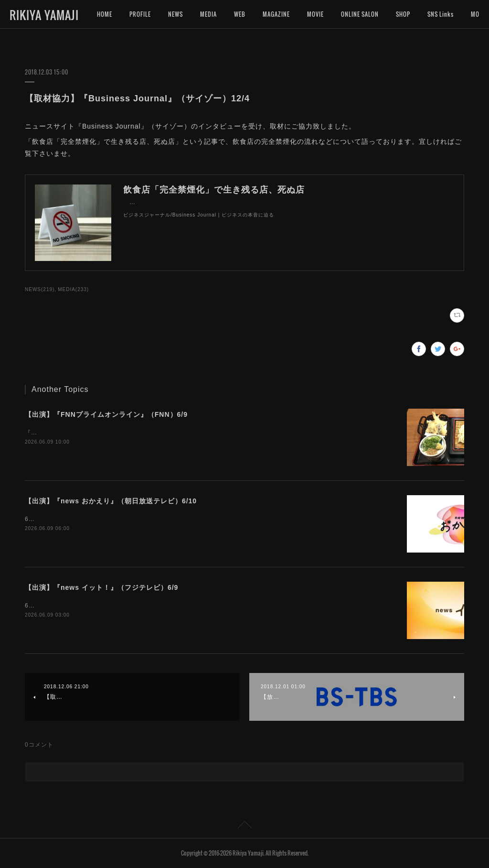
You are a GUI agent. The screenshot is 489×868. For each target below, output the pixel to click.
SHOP (403, 14)
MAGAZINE (276, 14)
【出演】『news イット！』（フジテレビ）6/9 (101, 587)
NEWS (175, 14)
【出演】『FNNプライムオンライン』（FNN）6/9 (106, 414)
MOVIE (315, 14)
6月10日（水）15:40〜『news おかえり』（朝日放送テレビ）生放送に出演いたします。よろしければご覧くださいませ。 (196, 519)
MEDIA (208, 14)
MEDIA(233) (73, 289)
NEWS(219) (40, 289)
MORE (435, 14)
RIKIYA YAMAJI (44, 15)
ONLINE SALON (360, 14)
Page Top (244, 826)
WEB (240, 14)
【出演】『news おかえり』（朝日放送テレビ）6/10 (111, 501)
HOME (105, 14)
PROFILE (140, 14)
